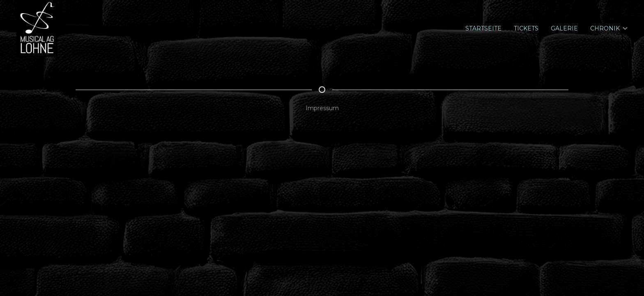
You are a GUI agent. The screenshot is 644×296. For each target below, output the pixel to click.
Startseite (483, 28)
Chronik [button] (609, 28)
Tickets (526, 28)
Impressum (322, 108)
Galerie (564, 28)
